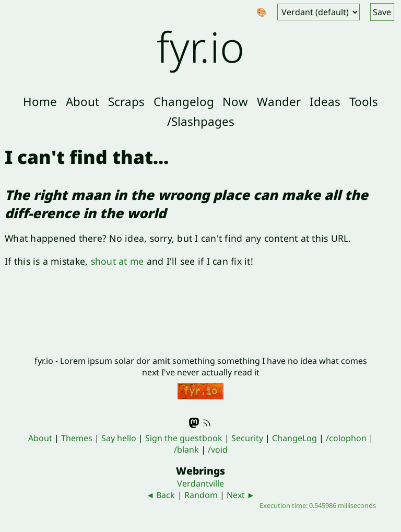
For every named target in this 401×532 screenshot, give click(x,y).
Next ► (241, 495)
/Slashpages (201, 121)
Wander (279, 102)
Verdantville (200, 483)
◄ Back (161, 495)
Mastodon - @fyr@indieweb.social (194, 423)
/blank (186, 450)
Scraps (126, 102)
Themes (77, 438)
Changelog (184, 102)
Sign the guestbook (184, 438)
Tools (364, 102)
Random (201, 495)
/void (218, 450)
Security (247, 438)
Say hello (119, 438)
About (82, 102)
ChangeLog (294, 438)
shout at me (117, 261)
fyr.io (200, 46)
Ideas (325, 102)
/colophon (346, 438)
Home (40, 102)
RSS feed (207, 423)
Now (235, 102)
